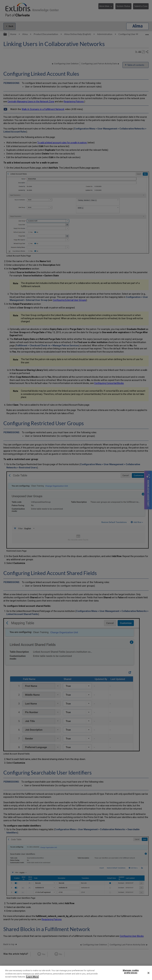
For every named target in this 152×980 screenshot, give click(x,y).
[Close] (148, 973)
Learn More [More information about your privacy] (32, 977)
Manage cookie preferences (131, 972)
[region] (76, 973)
